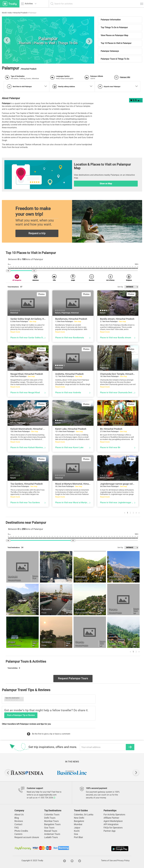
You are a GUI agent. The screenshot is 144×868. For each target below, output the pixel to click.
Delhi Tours (50, 818)
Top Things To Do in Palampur (114, 27)
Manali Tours (51, 831)
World (4, 13)
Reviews (19, 821)
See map (33, 321)
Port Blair (78, 837)
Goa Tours (49, 828)
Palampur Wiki (125, 77)
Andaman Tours (52, 834)
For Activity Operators (114, 815)
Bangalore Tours (52, 824)
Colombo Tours (52, 815)
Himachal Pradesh (20, 13)
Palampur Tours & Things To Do (115, 59)
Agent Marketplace (113, 821)
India (10, 13)
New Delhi (79, 818)
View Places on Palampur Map (114, 35)
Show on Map (106, 184)
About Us (19, 815)
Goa (76, 834)
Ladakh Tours (51, 837)
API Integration (111, 824)
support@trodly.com (48, 795)
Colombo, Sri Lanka (84, 815)
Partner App (110, 831)
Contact (18, 824)
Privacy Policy (123, 861)
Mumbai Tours (51, 821)
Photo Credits (21, 831)
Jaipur (77, 828)
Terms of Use (107, 861)
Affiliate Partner (111, 818)
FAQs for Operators (113, 828)
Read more (15, 332)
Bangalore (79, 821)
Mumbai (78, 824)
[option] (27, 773)
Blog (17, 818)
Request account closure (27, 837)
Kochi (77, 831)
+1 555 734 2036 (47, 798)
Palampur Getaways (110, 51)
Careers (18, 834)
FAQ (17, 828)
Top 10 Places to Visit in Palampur (116, 43)
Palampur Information (111, 20)
